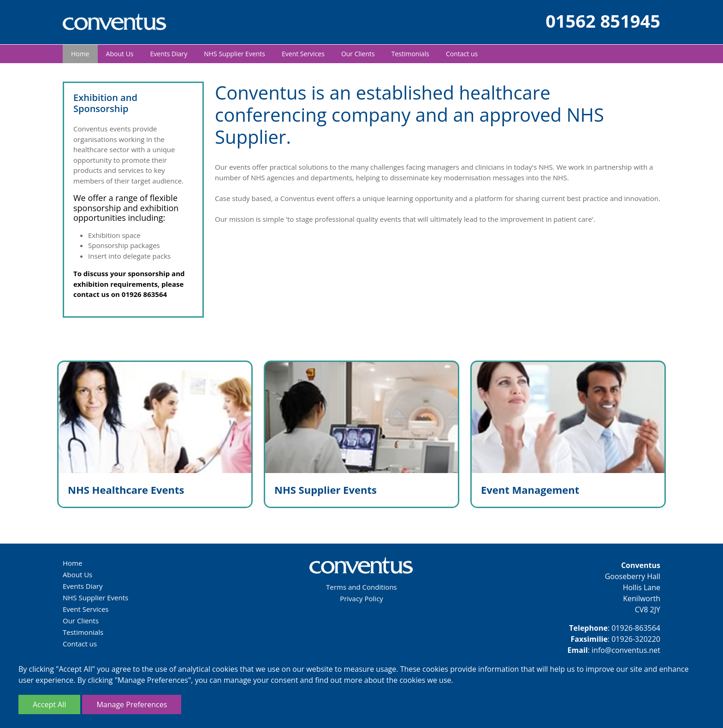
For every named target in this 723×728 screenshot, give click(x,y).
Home (80, 54)
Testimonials (410, 54)
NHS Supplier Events (234, 54)
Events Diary (169, 54)
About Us (120, 54)
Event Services (303, 54)
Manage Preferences (132, 704)
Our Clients (358, 54)
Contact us (462, 54)
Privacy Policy (361, 598)
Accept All (49, 704)
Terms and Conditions (361, 587)
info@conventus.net (626, 650)
